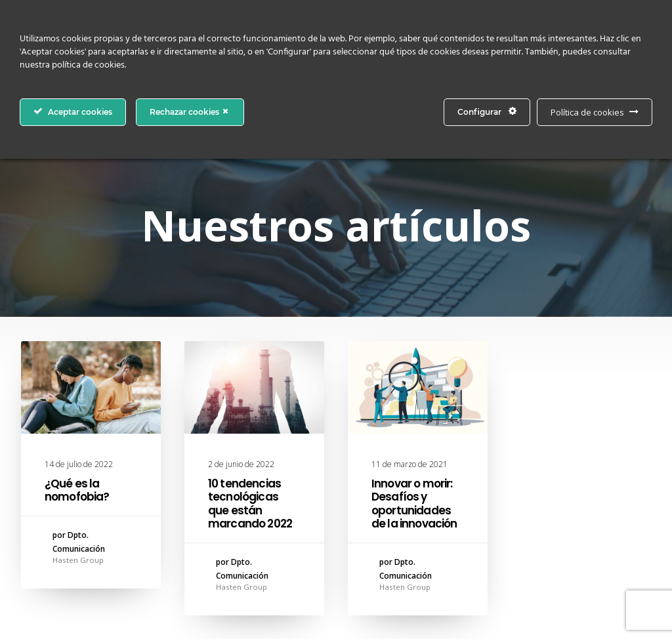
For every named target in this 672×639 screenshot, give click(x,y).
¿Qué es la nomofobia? (77, 490)
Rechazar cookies (190, 112)
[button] (91, 387)
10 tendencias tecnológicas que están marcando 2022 (250, 504)
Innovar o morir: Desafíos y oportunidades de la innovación (414, 504)
